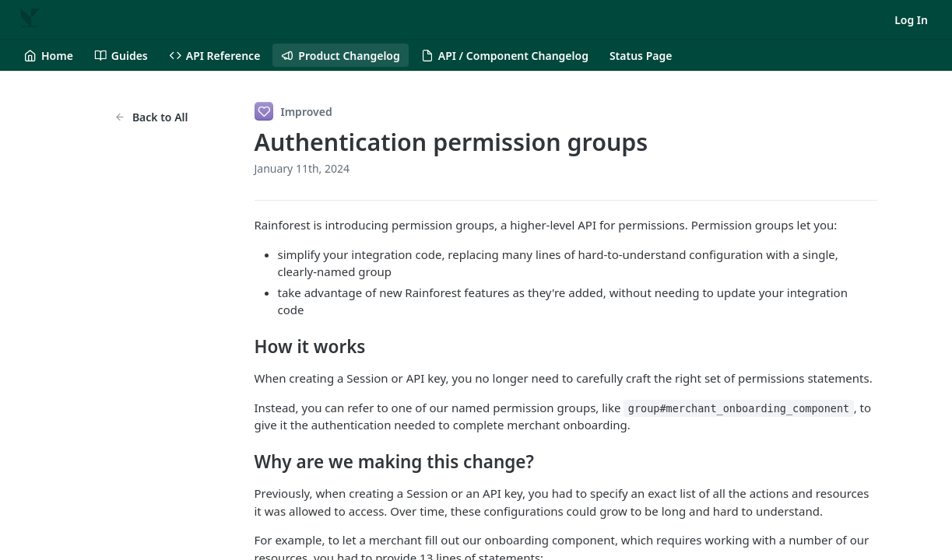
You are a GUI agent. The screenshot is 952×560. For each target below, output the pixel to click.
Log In (911, 20)
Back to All (151, 117)
